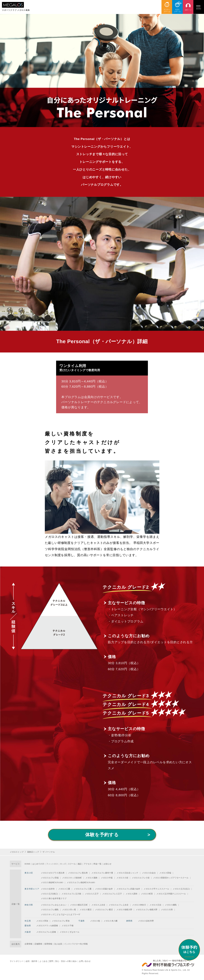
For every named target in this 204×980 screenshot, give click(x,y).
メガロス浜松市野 (146, 921)
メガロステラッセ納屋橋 (47, 926)
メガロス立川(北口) (181, 889)
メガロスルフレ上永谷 (119, 905)
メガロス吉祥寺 (48, 889)
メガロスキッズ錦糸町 (72, 878)
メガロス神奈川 (139, 905)
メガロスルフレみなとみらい (54, 905)
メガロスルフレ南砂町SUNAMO (81, 882)
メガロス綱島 (171, 905)
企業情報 (28, 944)
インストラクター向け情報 (76, 944)
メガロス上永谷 (98, 905)
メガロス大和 (167, 910)
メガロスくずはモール (70, 932)
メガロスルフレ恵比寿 (78, 873)
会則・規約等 (31, 961)
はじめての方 (38, 864)
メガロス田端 (165, 873)
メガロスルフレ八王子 (112, 894)
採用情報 (48, 944)
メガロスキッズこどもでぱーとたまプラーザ (61, 915)
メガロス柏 (95, 921)
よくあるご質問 (46, 961)
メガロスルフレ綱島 (50, 910)
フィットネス (52, 864)
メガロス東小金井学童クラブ (54, 898)
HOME (27, 864)
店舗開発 (38, 944)
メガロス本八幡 (111, 921)
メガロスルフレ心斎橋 (46, 932)
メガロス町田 (147, 894)
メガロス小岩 (122, 878)
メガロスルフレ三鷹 (83, 889)
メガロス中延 (107, 878)
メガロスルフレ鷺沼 (104, 910)
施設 (80, 864)
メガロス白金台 (149, 873)
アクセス (88, 864)
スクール (72, 864)
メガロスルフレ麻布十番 (102, 873)
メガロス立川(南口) (49, 894)
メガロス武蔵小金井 (104, 889)
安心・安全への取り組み (66, 961)
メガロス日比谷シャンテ (127, 873)
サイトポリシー (17, 961)
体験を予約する (102, 835)
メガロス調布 (132, 894)
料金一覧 (98, 864)
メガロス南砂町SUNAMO (52, 882)
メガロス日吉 (155, 905)
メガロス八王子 (92, 894)
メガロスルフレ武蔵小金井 (128, 889)
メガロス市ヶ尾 (69, 910)
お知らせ (107, 864)
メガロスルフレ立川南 (71, 894)
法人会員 (58, 944)
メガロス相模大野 (124, 910)
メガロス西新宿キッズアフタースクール (171, 878)
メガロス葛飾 (91, 878)
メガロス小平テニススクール (156, 889)
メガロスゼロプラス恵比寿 (53, 873)
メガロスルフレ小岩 (141, 878)
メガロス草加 (42, 921)
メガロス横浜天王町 (79, 905)
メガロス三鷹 (64, 889)
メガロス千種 (68, 926)
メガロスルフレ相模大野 (147, 910)
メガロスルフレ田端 (50, 878)
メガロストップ (17, 852)
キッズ (63, 864)
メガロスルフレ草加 (61, 921)
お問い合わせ (85, 961)
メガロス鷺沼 (86, 910)
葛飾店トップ (33, 852)
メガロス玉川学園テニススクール (171, 894)
